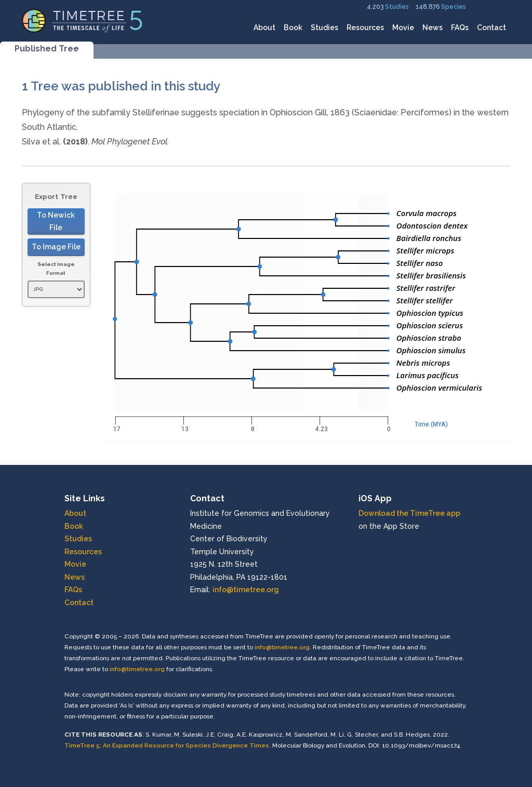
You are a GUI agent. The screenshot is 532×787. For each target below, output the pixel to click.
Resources (365, 28)
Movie (403, 28)
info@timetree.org (246, 590)
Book (293, 28)
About (264, 28)
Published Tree (47, 49)
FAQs (460, 28)
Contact (491, 28)
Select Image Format (56, 269)
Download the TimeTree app (409, 513)
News (433, 28)
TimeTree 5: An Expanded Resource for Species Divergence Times (167, 745)
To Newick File (56, 222)
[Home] (82, 20)
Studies (397, 7)
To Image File (56, 247)
